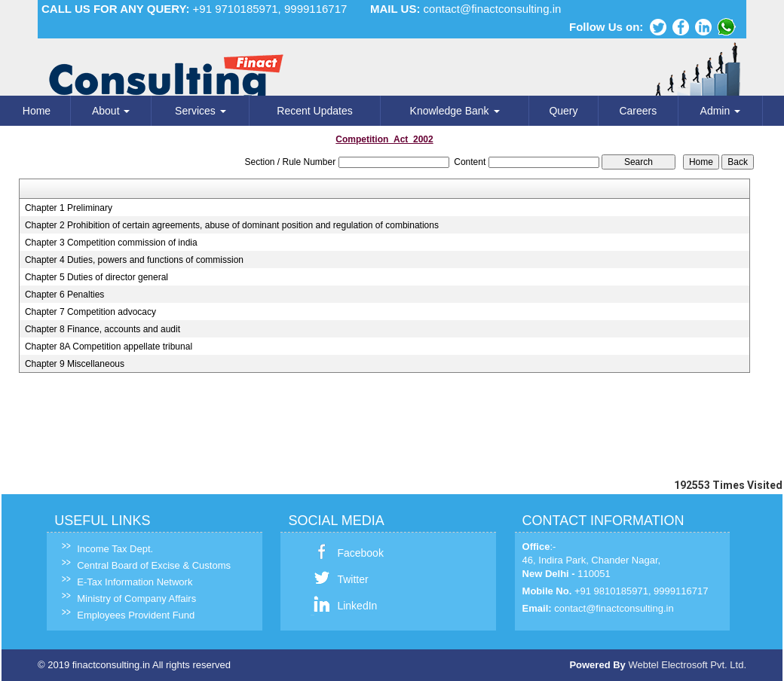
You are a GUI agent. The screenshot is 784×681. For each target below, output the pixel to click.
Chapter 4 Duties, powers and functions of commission (134, 260)
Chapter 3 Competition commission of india (111, 243)
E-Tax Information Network (129, 582)
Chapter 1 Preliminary (69, 208)
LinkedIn (351, 606)
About (111, 111)
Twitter (346, 579)
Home (37, 111)
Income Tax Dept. (109, 549)
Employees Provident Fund (130, 615)
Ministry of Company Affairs (130, 599)
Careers (638, 111)
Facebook (354, 553)
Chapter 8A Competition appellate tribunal (109, 347)
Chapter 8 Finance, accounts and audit (103, 329)
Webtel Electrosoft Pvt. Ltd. (687, 665)
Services (201, 111)
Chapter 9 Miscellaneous (75, 364)
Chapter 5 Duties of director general (96, 277)
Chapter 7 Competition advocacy (90, 312)
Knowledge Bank (455, 111)
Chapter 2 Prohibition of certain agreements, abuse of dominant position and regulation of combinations (232, 225)
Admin (721, 111)
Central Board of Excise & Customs (148, 565)
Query (563, 111)
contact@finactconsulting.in (493, 9)
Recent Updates (314, 111)
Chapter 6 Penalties (64, 295)
